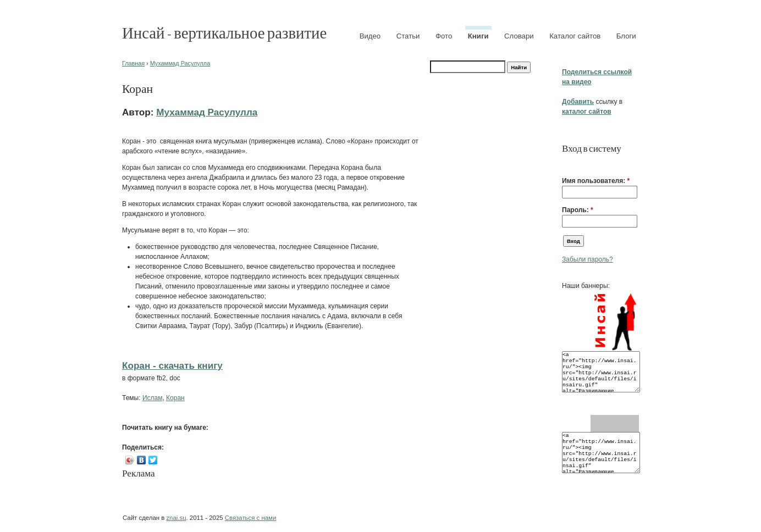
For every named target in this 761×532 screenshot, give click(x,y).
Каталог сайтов (575, 36)
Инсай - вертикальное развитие (224, 32)
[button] (566, 164)
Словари (519, 36)
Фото (444, 36)
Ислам (153, 398)
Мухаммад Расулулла (180, 63)
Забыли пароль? (588, 259)
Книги (478, 36)
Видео (370, 36)
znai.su (176, 518)
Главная (133, 63)
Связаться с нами (250, 518)
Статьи (408, 36)
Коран (175, 398)
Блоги (626, 36)
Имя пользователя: (596, 181)
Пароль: (578, 210)
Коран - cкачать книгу (172, 365)
